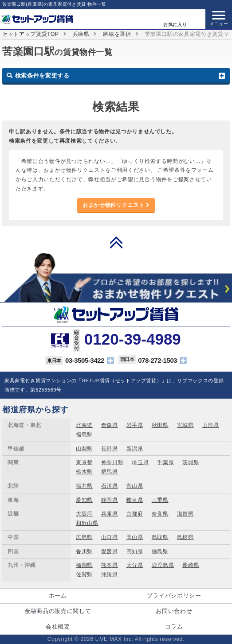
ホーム (58, 596)
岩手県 (135, 425)
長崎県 (191, 565)
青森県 (110, 425)
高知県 (135, 551)
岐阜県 (135, 500)
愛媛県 (110, 551)
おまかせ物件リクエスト (116, 205)
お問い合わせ (174, 611)
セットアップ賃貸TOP (31, 34)
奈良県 (160, 514)
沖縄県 (110, 574)
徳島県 (160, 551)
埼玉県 (140, 462)
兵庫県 (81, 34)
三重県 (160, 500)
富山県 (135, 486)
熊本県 (110, 565)
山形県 (211, 425)
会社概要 (58, 627)
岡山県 (135, 537)
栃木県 (84, 472)
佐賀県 (84, 574)
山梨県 (84, 449)
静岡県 (110, 500)
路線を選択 (117, 34)
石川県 (110, 486)
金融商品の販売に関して (58, 611)
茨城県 (191, 462)
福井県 (84, 486)
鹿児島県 (163, 565)
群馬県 (110, 472)
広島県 (84, 537)
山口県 (110, 537)
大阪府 (84, 514)
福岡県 (84, 565)
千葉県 (165, 462)
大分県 (135, 565)
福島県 (84, 435)
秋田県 (160, 425)
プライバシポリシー (174, 596)
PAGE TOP (116, 242)
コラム (174, 627)
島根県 (185, 537)
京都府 (135, 514)
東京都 (84, 462)
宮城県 (185, 425)
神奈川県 (112, 462)
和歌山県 (87, 523)
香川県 (84, 551)
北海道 (84, 425)
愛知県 (84, 500)
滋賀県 (185, 514)
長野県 (110, 449)
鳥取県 (160, 537)
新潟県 (135, 449)
